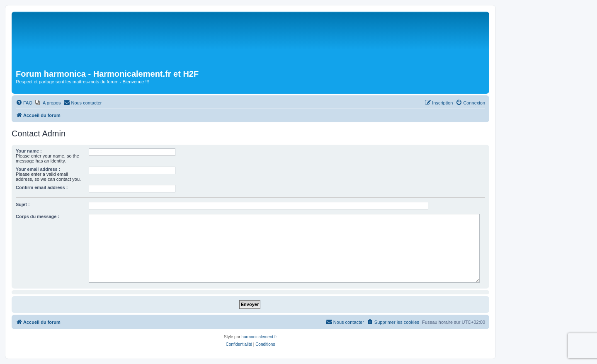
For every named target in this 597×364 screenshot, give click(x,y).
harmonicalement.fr (259, 337)
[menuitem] (24, 103)
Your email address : (38, 169)
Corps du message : (38, 216)
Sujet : (23, 204)
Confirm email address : (42, 187)
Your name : (29, 151)
